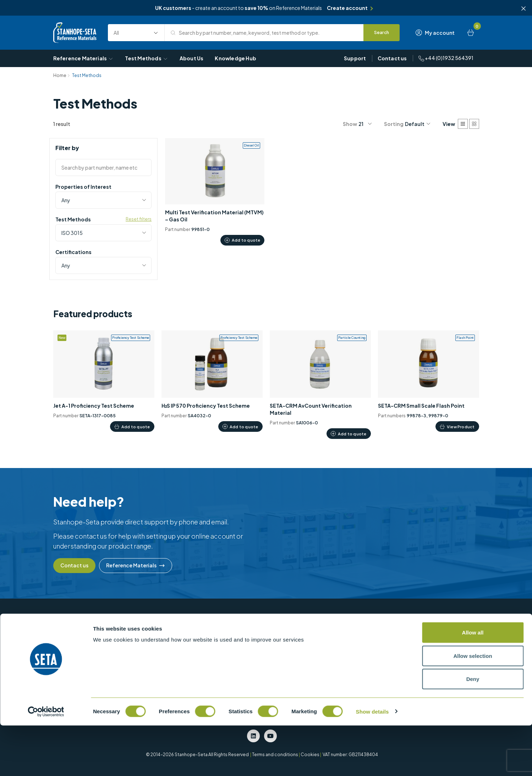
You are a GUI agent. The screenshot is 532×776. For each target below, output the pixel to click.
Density (241, 644)
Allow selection (473, 706)
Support (355, 58)
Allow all (473, 683)
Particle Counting (317, 644)
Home (60, 75)
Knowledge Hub (235, 58)
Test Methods (146, 58)
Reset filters (139, 219)
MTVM (304, 633)
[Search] (382, 33)
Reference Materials (84, 58)
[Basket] (471, 33)
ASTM (369, 633)
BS (366, 644)
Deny (473, 729)
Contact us (392, 58)
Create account (347, 8)
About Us (192, 58)
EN (366, 654)
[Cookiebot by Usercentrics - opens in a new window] (46, 762)
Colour (241, 633)
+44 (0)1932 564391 (446, 58)
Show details (372, 762)
